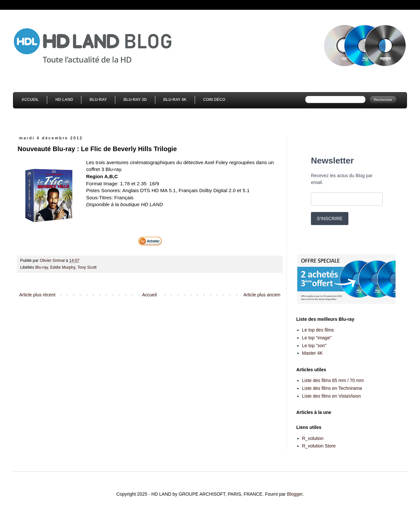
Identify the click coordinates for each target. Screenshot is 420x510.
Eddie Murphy (63, 267)
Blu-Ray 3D (135, 100)
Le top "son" (314, 346)
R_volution (313, 438)
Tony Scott (87, 267)
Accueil (30, 100)
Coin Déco (214, 100)
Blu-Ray (98, 100)
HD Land (64, 100)
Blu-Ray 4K (175, 100)
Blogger (294, 494)
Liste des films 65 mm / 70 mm (333, 380)
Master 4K (313, 353)
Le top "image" (317, 338)
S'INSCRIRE (330, 219)
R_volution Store (319, 446)
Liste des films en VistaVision (332, 396)
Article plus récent (37, 295)
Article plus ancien (262, 295)
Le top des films (318, 330)
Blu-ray (42, 267)
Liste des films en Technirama (332, 388)
